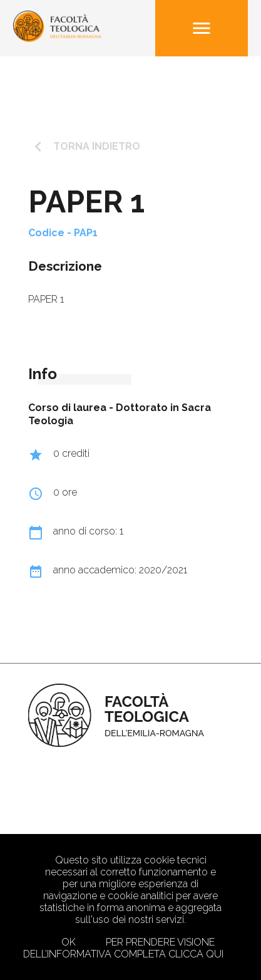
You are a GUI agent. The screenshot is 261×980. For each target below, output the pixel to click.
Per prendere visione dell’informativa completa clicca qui (123, 948)
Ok (69, 942)
